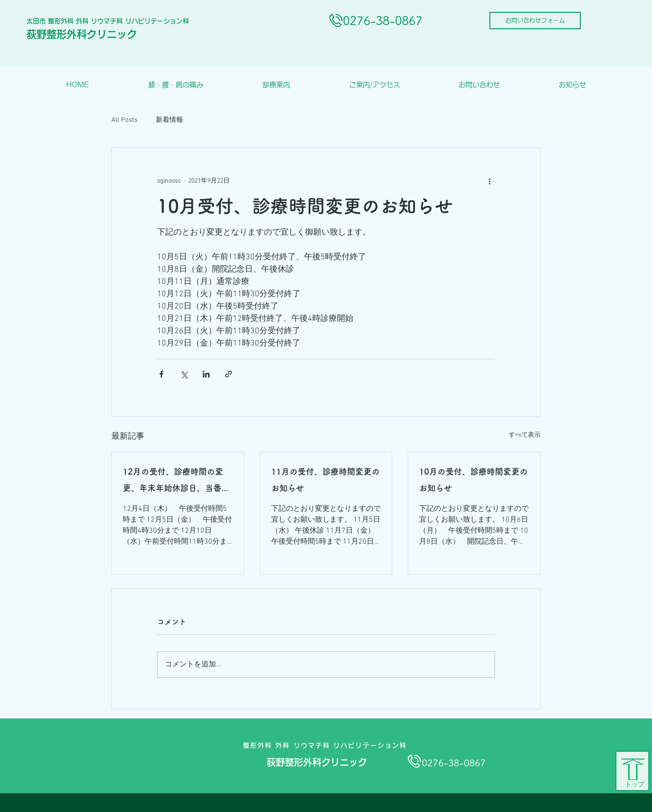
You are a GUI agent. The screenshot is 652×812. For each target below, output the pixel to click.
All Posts (124, 120)
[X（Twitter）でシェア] (184, 374)
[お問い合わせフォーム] (535, 21)
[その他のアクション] (489, 181)
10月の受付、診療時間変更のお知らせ (473, 480)
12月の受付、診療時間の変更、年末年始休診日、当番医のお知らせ (176, 482)
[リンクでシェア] (229, 374)
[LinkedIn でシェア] (206, 374)
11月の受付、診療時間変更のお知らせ (326, 480)
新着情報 (169, 120)
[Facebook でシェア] (161, 374)
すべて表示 (525, 435)
